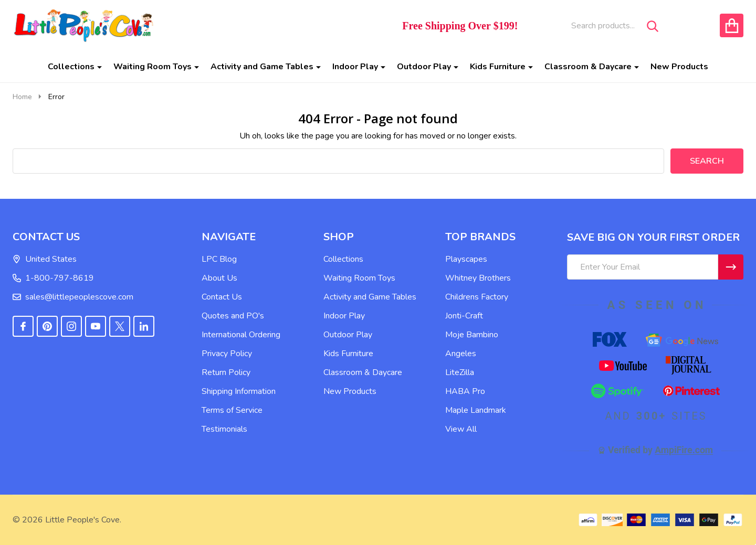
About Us (219, 278)
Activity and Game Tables (262, 67)
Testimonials (224, 429)
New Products (679, 67)
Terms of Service (232, 410)
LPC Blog (219, 259)
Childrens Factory (477, 297)
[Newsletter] (731, 267)
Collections (71, 67)
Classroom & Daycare (588, 67)
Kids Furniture (498, 67)
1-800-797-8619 (53, 278)
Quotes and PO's (233, 316)
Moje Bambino (472, 335)
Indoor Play (355, 67)
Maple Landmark (476, 410)
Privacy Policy (227, 354)
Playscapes (466, 259)
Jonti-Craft (464, 316)
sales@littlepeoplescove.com (73, 297)
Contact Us (222, 297)
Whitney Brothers (478, 278)
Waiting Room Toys (153, 67)
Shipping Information (239, 391)
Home (22, 97)
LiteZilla (460, 372)
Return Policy (226, 372)
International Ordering (241, 335)
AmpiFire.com (684, 450)
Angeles (461, 354)
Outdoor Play (424, 67)
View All (461, 429)
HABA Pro (465, 391)
